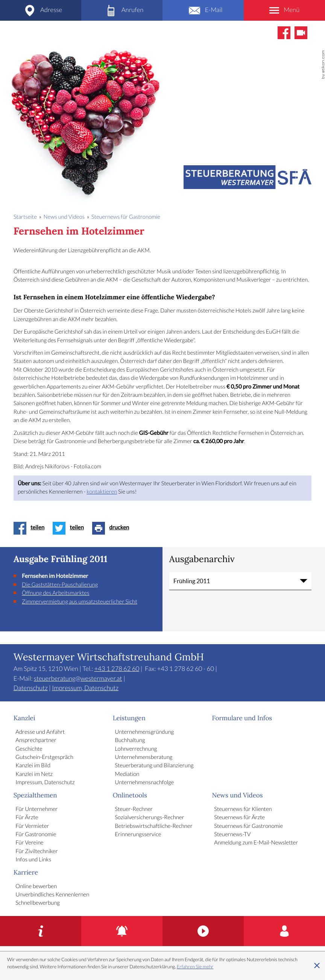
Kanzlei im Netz (34, 774)
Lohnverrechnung (136, 749)
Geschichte (29, 749)
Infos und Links (33, 860)
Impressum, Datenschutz (85, 688)
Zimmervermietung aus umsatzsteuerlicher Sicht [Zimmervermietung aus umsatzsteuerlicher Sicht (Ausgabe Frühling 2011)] (80, 602)
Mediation (127, 774)
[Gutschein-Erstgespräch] (41, 931)
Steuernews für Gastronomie (248, 826)
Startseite (25, 217)
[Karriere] (284, 931)
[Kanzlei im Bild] (203, 931)
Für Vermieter (32, 826)
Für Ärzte (27, 818)
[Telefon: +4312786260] (122, 10)
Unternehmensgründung (144, 732)
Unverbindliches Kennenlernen (52, 895)
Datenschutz (31, 688)
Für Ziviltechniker (36, 852)
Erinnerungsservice (138, 835)
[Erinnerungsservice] (122, 931)
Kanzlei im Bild (33, 766)
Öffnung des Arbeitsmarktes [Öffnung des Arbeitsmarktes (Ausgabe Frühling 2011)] (55, 593)
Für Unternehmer (36, 809)
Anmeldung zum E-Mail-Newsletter (256, 843)
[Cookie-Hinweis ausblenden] (317, 966)
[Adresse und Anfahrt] (41, 10)
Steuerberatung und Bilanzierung (154, 766)
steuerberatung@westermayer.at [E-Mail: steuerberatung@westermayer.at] (78, 679)
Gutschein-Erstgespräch (44, 757)
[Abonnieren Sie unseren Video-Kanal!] (301, 33)
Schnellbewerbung (37, 903)
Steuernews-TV (232, 835)
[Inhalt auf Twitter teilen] (70, 528)
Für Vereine (29, 843)
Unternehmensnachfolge (144, 783)
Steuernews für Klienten (243, 809)
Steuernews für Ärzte (239, 818)
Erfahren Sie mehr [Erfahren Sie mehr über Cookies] (195, 967)
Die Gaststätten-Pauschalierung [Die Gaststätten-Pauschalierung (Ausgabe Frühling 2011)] (60, 585)
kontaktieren (102, 492)
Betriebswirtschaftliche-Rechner (153, 826)
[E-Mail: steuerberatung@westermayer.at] (203, 10)
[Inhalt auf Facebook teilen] (31, 528)
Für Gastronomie (36, 835)
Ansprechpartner (36, 741)
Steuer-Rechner (134, 809)
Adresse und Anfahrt (40, 732)
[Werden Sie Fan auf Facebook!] (284, 33)
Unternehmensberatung (144, 757)
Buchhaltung (130, 741)
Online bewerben (36, 887)
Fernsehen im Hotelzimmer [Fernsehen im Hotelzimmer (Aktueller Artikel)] (55, 576)
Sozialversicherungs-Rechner (149, 818)
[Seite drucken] (113, 528)
